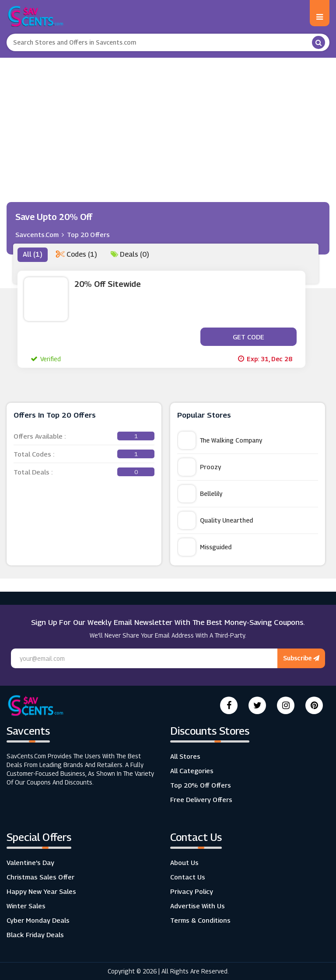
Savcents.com (37, 234)
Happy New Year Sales (41, 891)
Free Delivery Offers (201, 799)
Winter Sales (26, 906)
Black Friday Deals (35, 935)
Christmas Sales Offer (40, 877)
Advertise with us (198, 906)
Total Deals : (84, 472)
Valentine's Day (30, 862)
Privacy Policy (192, 891)
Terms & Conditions (200, 920)
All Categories (192, 771)
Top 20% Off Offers (201, 785)
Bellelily (200, 494)
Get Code (248, 337)
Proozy (199, 467)
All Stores (185, 756)
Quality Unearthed (215, 520)
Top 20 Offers (88, 234)
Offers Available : (84, 436)
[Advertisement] (168, 123)
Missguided (205, 547)
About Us (184, 862)
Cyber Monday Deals (38, 920)
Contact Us (188, 877)
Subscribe (301, 658)
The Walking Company (220, 440)
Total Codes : (84, 454)
